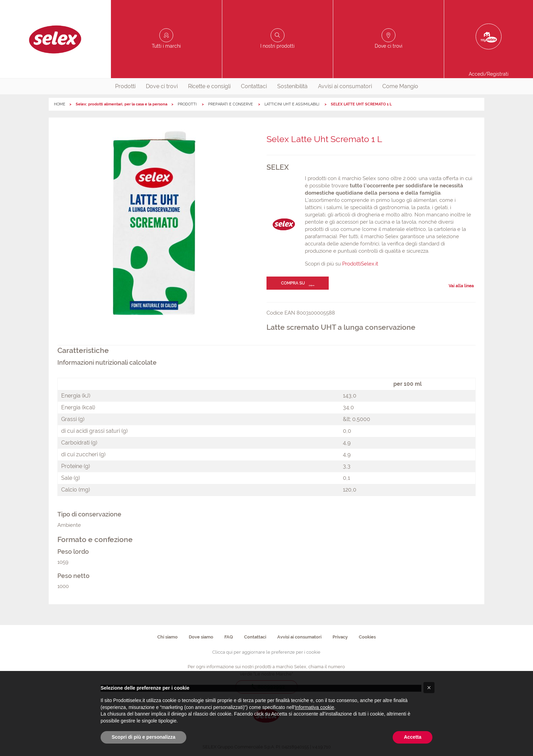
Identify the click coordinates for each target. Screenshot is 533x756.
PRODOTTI (188, 104)
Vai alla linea (461, 286)
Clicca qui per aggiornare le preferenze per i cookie (266, 652)
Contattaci (254, 86)
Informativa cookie (315, 707)
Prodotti (125, 86)
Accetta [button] (413, 737)
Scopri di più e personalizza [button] (143, 737)
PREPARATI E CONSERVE (231, 104)
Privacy (340, 637)
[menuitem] (125, 86)
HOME (60, 104)
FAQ (229, 637)
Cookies (367, 637)
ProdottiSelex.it (360, 264)
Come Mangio (400, 86)
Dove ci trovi (162, 86)
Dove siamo (201, 637)
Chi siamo (167, 637)
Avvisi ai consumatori (345, 86)
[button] (429, 688)
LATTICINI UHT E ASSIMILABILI (292, 104)
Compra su (293, 283)
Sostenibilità (292, 86)
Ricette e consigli (209, 86)
